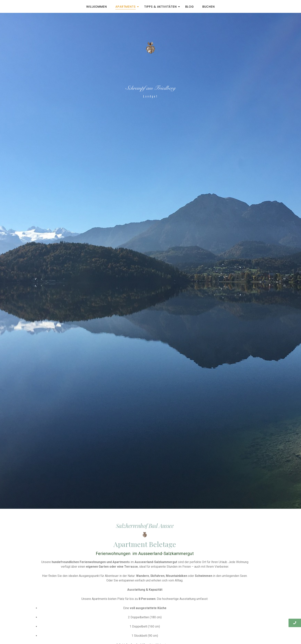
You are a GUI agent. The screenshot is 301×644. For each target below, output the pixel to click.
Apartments (127, 7)
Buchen (209, 7)
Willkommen (97, 7)
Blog (190, 7)
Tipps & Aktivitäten (162, 7)
